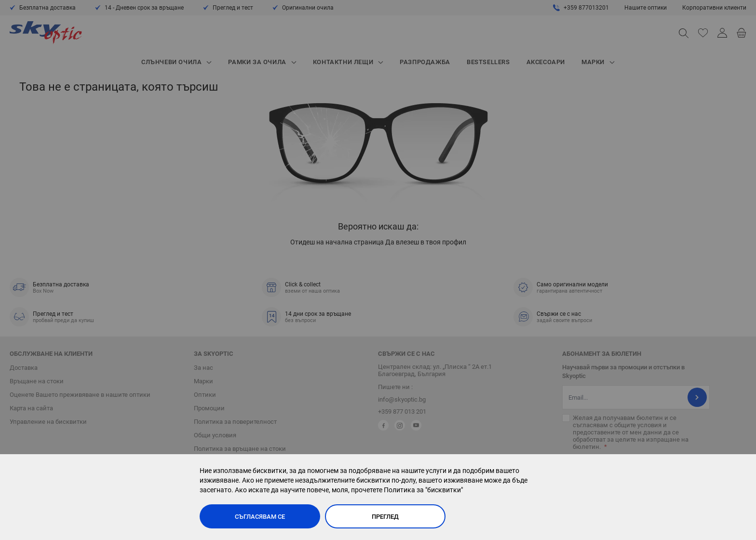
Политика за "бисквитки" (423, 490)
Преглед (385, 517)
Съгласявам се (260, 517)
